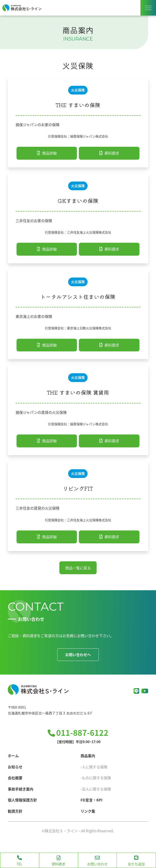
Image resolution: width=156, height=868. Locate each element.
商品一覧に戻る (78, 568)
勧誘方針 (15, 811)
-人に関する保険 (94, 767)
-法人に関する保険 (96, 789)
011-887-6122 (82, 732)
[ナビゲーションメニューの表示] (148, 8)
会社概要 (15, 778)
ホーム (13, 756)
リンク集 (88, 811)
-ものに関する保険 (96, 778)
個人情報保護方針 (22, 800)
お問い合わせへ (78, 655)
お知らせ (15, 767)
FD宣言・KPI (92, 800)
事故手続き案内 (21, 789)
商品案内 (88, 756)
